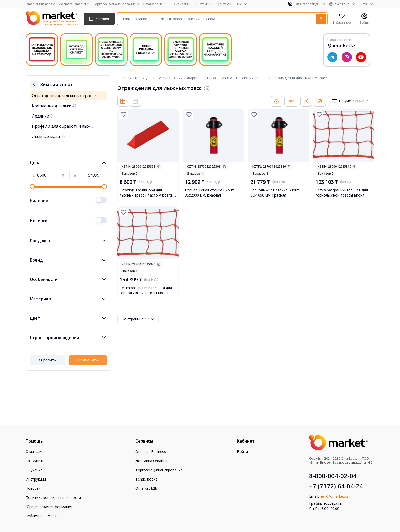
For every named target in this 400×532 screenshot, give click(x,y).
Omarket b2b (146, 488)
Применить (88, 360)
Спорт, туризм (220, 78)
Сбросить (47, 360)
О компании (182, 4)
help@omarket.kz (334, 496)
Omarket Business (151, 452)
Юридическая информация (49, 507)
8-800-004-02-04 (333, 476)
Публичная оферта (42, 516)
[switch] (101, 200)
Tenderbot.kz (146, 479)
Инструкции (204, 4)
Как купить (35, 461)
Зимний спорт (253, 78)
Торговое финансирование (159, 470)
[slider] (32, 187)
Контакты (225, 4)
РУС (368, 4)
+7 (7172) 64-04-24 (336, 486)
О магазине (35, 452)
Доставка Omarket (152, 461)
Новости (33, 488)
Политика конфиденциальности (53, 497)
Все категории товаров (178, 78)
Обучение (34, 470)
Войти (242, 452)
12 (138, 319)
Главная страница (133, 78)
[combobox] (351, 101)
